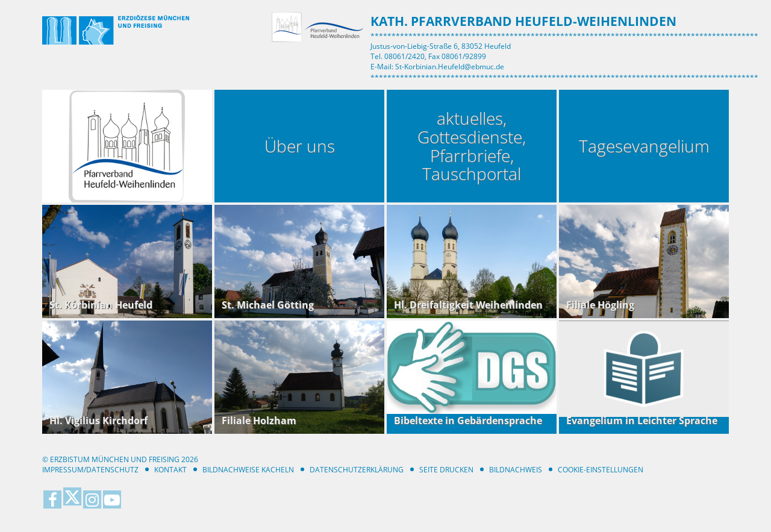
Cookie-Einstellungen (601, 470)
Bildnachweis (516, 470)
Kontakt (170, 470)
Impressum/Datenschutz (90, 470)
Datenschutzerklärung (357, 470)
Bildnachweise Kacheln (248, 470)
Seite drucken (446, 470)
